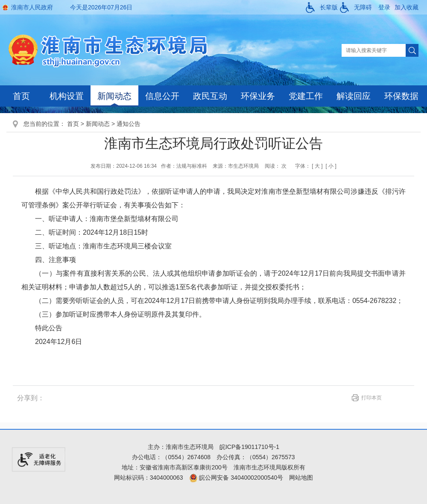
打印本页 (371, 398)
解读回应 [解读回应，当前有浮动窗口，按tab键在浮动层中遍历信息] (354, 96)
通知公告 (129, 124)
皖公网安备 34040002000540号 (236, 478)
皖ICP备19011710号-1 (249, 447)
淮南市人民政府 (32, 7)
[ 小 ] (331, 166)
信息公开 (162, 96)
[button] (322, 7)
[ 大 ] (317, 166)
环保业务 (258, 96)
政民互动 (210, 96)
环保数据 (401, 96)
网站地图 (301, 478)
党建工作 (306, 96)
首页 (21, 96)
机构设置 (67, 96)
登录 (384, 7)
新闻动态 (114, 96)
